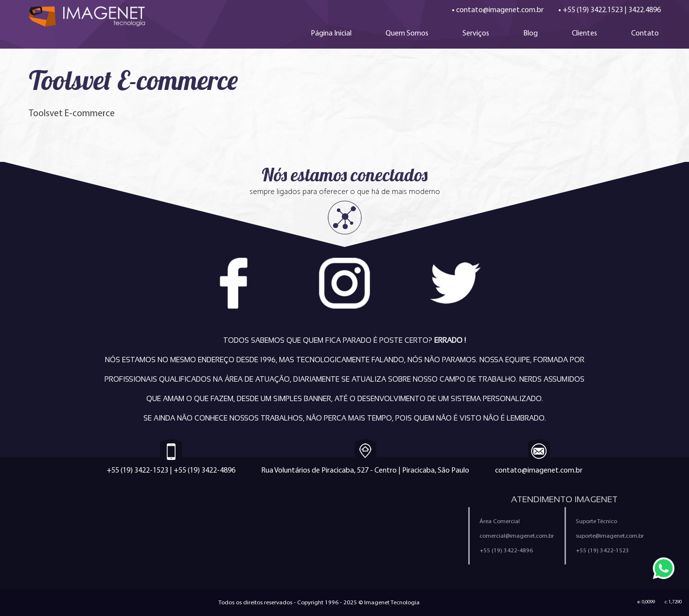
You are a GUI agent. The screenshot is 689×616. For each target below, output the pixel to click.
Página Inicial (331, 33)
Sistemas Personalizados (174, 551)
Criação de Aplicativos (63, 533)
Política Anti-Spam (277, 533)
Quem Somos (407, 33)
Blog (530, 33)
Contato (645, 33)
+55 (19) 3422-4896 (204, 470)
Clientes (584, 33)
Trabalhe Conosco (278, 516)
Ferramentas (268, 551)
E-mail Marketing (55, 551)
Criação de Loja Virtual (169, 516)
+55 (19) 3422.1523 (593, 9)
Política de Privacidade (388, 533)
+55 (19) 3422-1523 (137, 470)
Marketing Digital (159, 533)
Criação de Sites (54, 516)
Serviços (476, 33)
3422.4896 (645, 9)
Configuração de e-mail (390, 551)
